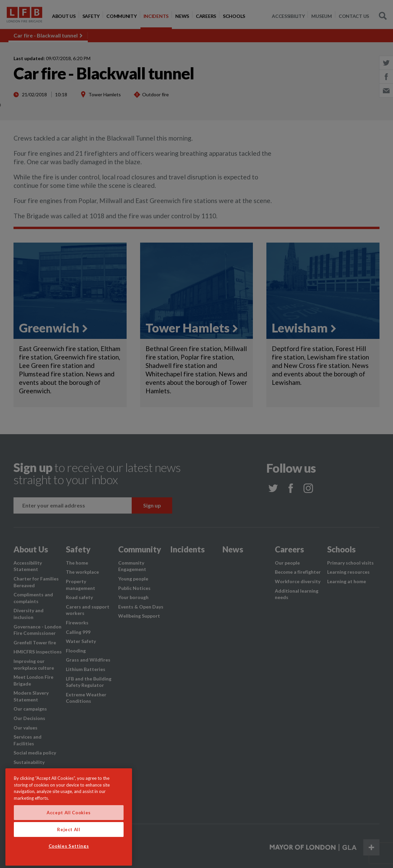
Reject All (69, 849)
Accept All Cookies (69, 833)
